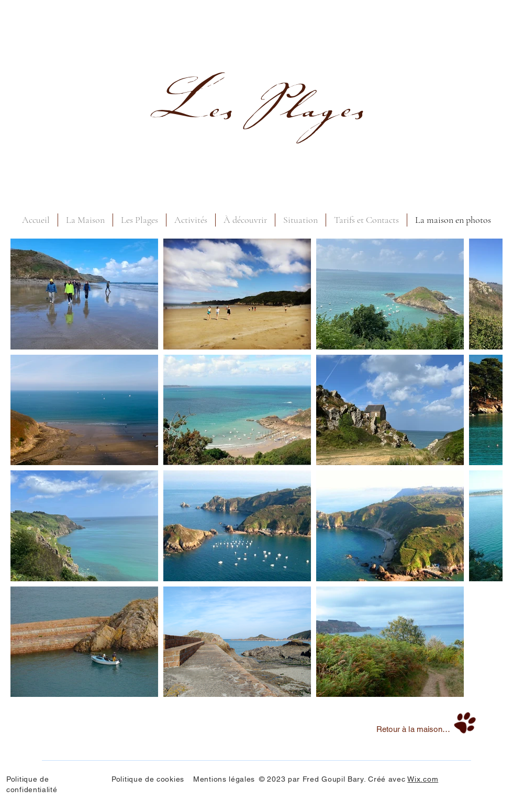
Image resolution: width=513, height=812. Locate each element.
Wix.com (423, 779)
